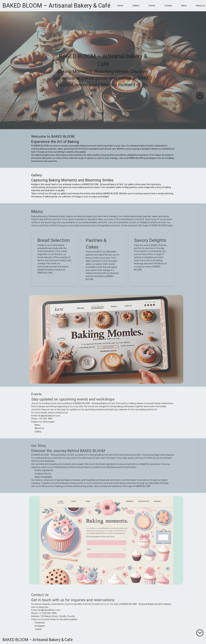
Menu (184, 6)
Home (120, 6)
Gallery (136, 6)
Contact (168, 6)
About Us (200, 6)
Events (152, 6)
